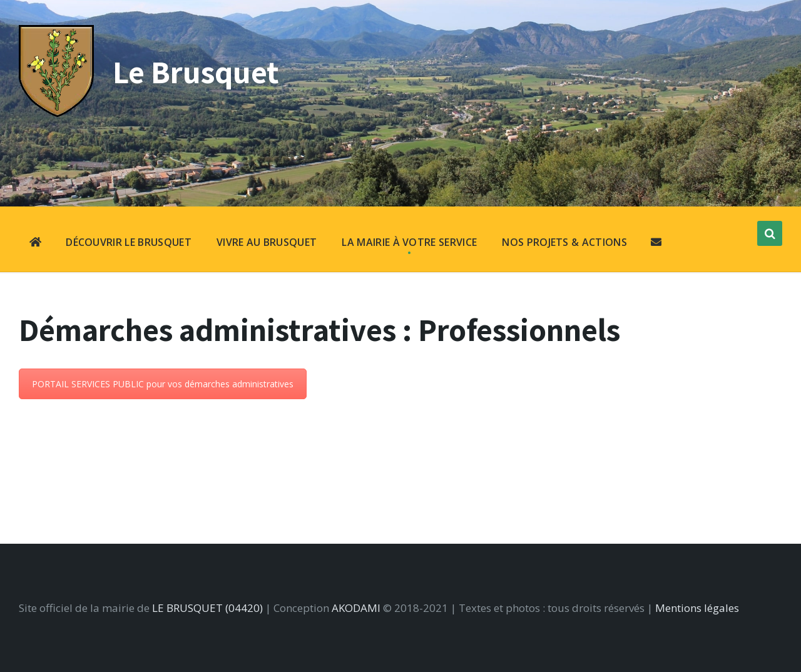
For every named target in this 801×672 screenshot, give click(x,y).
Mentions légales (697, 608)
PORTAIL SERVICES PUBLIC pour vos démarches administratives (163, 384)
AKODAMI (356, 608)
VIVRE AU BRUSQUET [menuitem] (267, 242)
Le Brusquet (196, 72)
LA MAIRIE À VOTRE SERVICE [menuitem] (409, 242)
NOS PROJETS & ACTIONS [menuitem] (564, 242)
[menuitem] (35, 243)
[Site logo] (56, 113)
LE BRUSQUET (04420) (207, 608)
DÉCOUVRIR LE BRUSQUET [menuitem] (129, 242)
